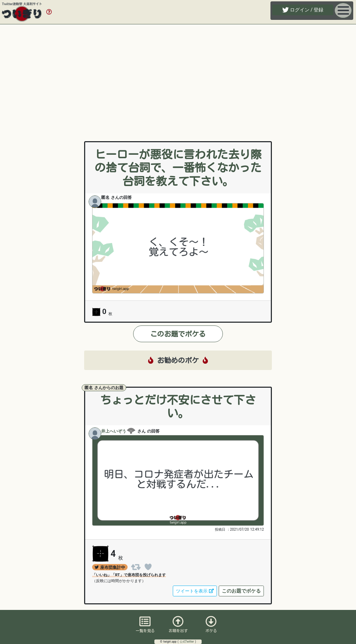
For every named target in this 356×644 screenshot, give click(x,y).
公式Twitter (187, 642)
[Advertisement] (178, 76)
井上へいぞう (119, 432)
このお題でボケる (178, 334)
